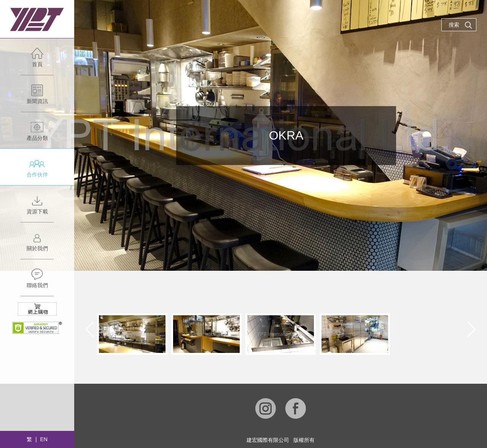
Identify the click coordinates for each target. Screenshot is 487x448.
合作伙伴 (37, 171)
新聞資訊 (37, 98)
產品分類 (37, 135)
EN (44, 439)
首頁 (37, 61)
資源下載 (37, 208)
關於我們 (37, 245)
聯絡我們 (37, 282)
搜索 (460, 25)
